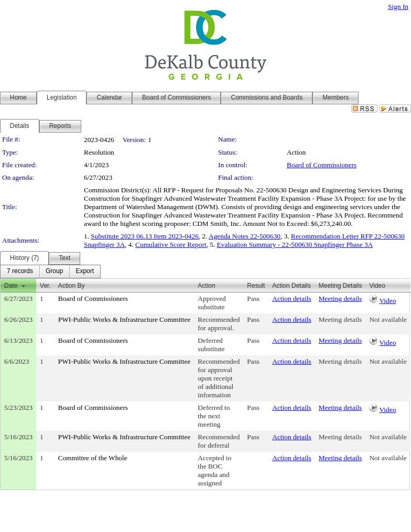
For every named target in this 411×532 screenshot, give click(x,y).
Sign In (398, 7)
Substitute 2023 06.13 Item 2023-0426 (144, 236)
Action (206, 286)
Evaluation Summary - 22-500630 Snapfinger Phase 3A (295, 245)
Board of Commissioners (322, 165)
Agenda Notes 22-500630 (245, 236)
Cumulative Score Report (171, 245)
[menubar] (50, 272)
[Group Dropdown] (54, 272)
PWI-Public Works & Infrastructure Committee (125, 319)
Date (11, 286)
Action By (72, 286)
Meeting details (340, 298)
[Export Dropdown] (85, 272)
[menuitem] (20, 272)
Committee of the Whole (93, 458)
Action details (291, 298)
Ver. (45, 286)
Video (388, 301)
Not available (388, 319)
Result (256, 286)
